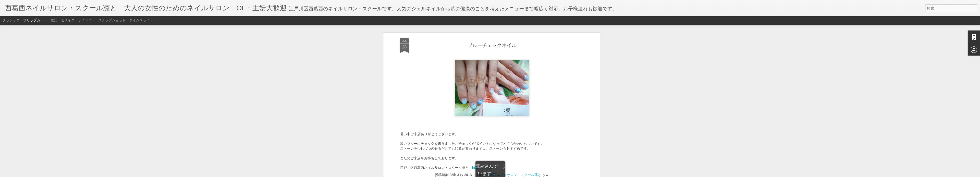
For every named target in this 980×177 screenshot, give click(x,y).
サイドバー (86, 20)
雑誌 (54, 20)
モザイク (68, 20)
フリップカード (35, 20)
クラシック (11, 20)
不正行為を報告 (520, 174)
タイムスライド (141, 20)
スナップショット (112, 20)
